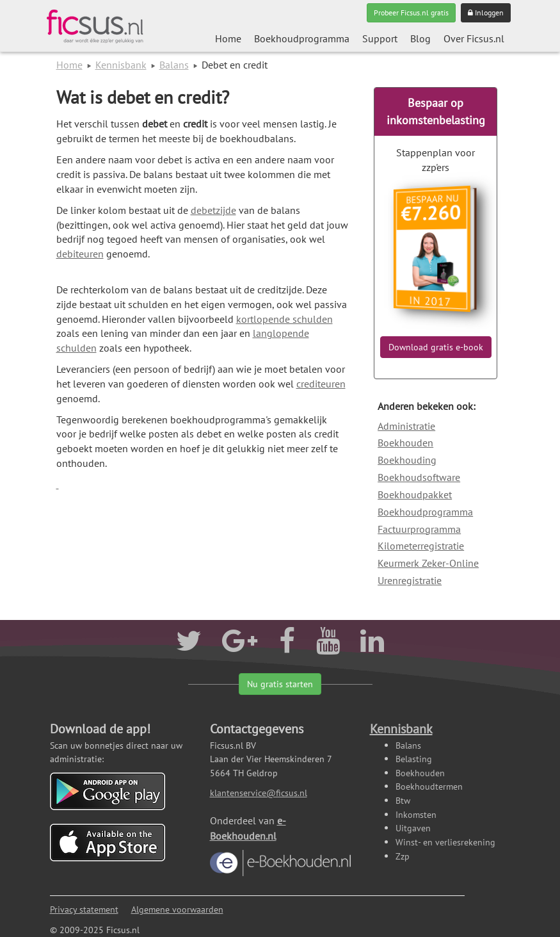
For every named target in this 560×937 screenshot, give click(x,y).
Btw (403, 800)
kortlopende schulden (284, 319)
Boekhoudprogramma (302, 38)
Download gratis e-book (436, 347)
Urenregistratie (410, 580)
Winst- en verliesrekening (445, 842)
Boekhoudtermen (429, 786)
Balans (174, 65)
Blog (420, 38)
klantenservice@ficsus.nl (259, 793)
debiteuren (80, 254)
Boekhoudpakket (415, 494)
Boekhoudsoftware (419, 477)
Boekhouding (407, 460)
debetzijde (213, 210)
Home (228, 38)
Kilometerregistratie (421, 546)
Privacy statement (84, 909)
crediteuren (321, 384)
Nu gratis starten (280, 684)
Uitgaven (413, 828)
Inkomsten (416, 814)
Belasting (414, 759)
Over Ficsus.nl (474, 38)
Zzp (403, 856)
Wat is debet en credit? (143, 97)
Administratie (406, 426)
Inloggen (486, 12)
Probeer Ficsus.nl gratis (411, 12)
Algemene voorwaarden (177, 909)
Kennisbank (121, 65)
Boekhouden (405, 443)
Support (380, 38)
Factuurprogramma (419, 529)
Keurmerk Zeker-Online (428, 563)
